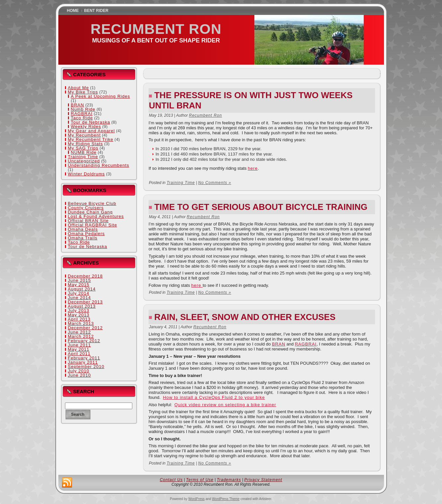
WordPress (196, 499)
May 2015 (79, 285)
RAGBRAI (82, 114)
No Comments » (215, 183)
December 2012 (86, 328)
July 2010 (79, 371)
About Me (79, 88)
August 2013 (82, 306)
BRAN (78, 105)
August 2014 (82, 289)
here (253, 168)
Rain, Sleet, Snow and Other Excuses (245, 317)
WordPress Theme (226, 499)
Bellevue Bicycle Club (92, 203)
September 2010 (86, 367)
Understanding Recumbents (99, 165)
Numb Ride (83, 109)
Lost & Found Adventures (96, 216)
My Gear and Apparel (92, 131)
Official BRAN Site (88, 221)
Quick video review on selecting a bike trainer (225, 405)
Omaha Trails (83, 238)
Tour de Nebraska (91, 122)
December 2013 (86, 302)
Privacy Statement (263, 480)
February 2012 (84, 341)
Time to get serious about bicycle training (261, 207)
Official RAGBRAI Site (93, 225)
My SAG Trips (83, 148)
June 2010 (80, 375)
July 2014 (79, 293)
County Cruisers (86, 208)
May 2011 (79, 349)
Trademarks (229, 480)
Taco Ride (82, 118)
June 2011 (80, 345)
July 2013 (79, 311)
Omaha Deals (83, 229)
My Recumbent (84, 135)
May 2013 (79, 315)
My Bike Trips (83, 92)
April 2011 (79, 354)
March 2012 (81, 336)
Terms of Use (200, 480)
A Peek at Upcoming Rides (101, 96)
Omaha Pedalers (87, 234)
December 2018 (86, 276)
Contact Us (171, 480)
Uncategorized (84, 161)
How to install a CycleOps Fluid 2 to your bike (214, 397)
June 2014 (80, 298)
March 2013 (81, 323)
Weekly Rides (86, 126)
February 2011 (84, 358)
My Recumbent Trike (91, 139)
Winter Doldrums (87, 174)
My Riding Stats (86, 144)
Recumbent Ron (156, 29)
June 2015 (80, 280)
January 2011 (83, 362)
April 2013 (79, 319)
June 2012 (80, 332)
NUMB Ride (84, 152)
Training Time (83, 157)
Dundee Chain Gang (91, 212)
